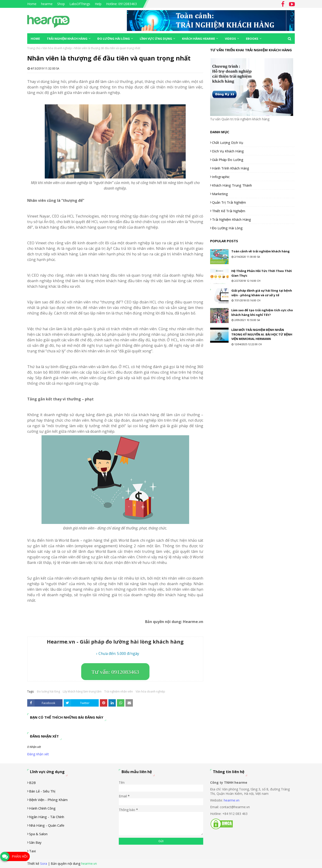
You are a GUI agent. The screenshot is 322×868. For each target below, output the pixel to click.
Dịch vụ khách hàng (228, 151)
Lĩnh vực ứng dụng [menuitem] (156, 39)
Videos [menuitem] (230, 39)
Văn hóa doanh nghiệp (57, 48)
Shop (61, 4)
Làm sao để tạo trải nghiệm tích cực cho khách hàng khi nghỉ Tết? (262, 312)
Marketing (220, 194)
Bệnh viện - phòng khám (48, 800)
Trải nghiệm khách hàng (231, 219)
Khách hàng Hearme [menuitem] (198, 39)
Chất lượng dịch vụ (228, 142)
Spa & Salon (38, 834)
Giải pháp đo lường (228, 160)
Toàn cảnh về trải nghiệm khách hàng (261, 251)
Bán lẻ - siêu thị (42, 791)
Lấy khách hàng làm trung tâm (82, 691)
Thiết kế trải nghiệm (229, 211)
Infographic (221, 177)
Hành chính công (42, 808)
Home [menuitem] (35, 39)
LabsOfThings (80, 4)
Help (98, 4)
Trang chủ (34, 48)
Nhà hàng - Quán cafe (47, 825)
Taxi (32, 851)
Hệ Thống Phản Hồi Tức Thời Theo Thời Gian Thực (262, 273)
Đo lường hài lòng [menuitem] (114, 39)
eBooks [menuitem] (252, 39)
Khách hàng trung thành (232, 185)
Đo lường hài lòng (48, 691)
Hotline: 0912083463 (121, 4)
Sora (44, 863)
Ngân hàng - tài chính (47, 817)
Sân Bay (35, 842)
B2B (32, 783)
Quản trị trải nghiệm (229, 202)
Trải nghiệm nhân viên (119, 691)
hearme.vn (232, 800)
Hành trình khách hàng (231, 168)
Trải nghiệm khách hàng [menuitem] (67, 39)
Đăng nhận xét (38, 754)
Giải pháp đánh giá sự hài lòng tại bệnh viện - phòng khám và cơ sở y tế (262, 293)
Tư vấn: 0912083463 (115, 672)
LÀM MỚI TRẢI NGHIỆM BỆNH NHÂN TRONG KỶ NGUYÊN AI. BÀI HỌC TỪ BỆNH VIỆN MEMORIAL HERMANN (262, 334)
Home (32, 4)
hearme (47, 4)
